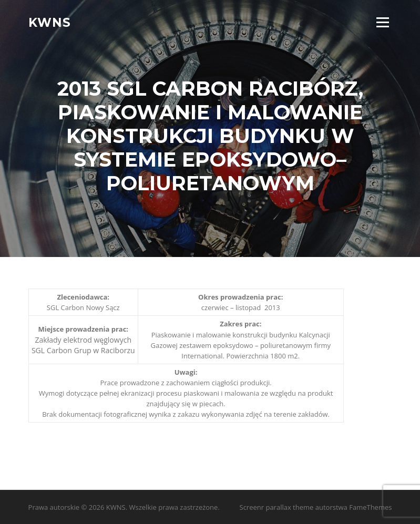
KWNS (50, 22)
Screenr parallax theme (277, 507)
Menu (382, 22)
